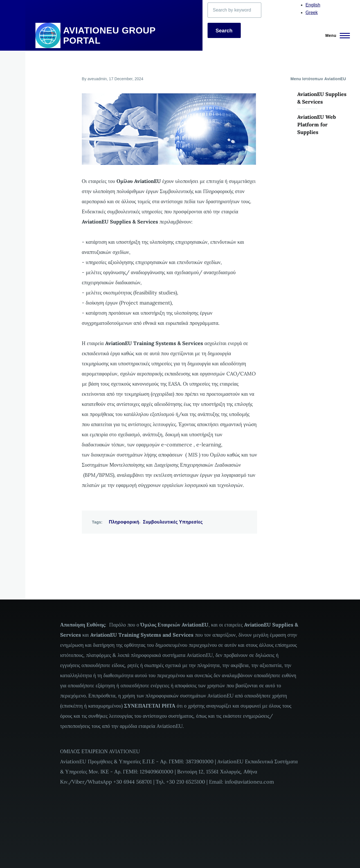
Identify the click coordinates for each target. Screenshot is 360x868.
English (313, 5)
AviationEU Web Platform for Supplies (317, 125)
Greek (312, 13)
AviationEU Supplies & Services (322, 98)
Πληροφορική (124, 522)
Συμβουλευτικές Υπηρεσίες (173, 522)
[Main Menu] (336, 35)
